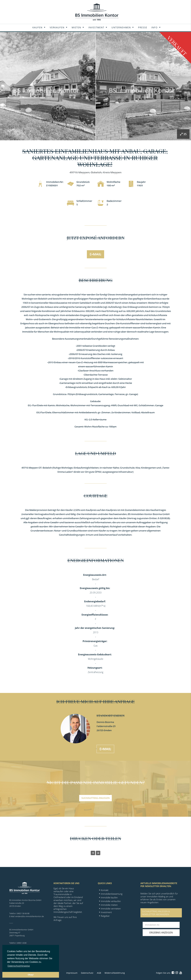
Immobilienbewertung (112, 894)
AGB (99, 973)
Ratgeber (105, 916)
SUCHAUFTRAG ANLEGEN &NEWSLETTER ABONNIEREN (156, 913)
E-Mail (95, 254)
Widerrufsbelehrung (115, 973)
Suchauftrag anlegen (95, 798)
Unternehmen (121, 27)
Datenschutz (87, 973)
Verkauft (177, 46)
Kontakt (105, 890)
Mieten (76, 27)
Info (154, 27)
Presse (143, 27)
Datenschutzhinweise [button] (19, 966)
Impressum (72, 973)
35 (183, 134)
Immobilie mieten (109, 905)
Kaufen (37, 27)
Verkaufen (57, 27)
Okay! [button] (31, 975)
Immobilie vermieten (111, 909)
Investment (96, 27)
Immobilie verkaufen (111, 901)
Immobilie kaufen (109, 897)
